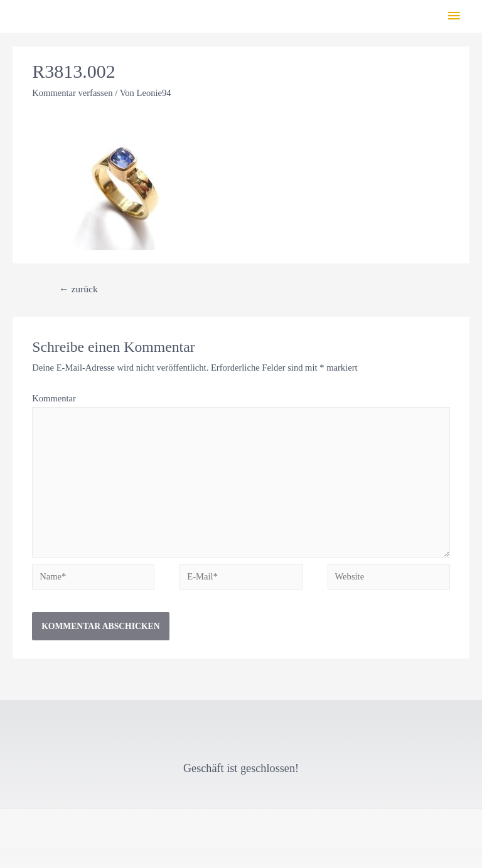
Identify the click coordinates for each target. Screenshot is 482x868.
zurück (78, 289)
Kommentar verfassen (72, 93)
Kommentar (54, 398)
